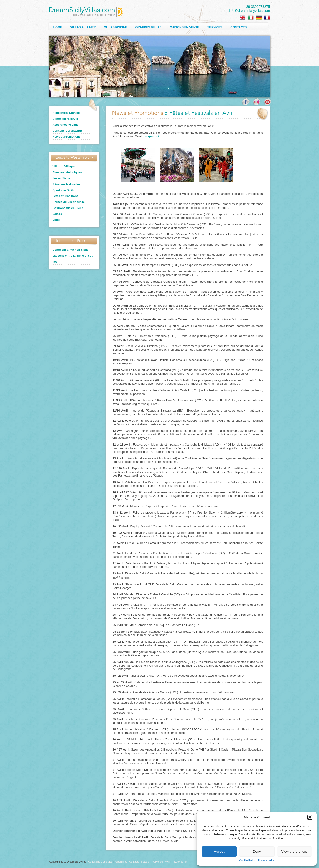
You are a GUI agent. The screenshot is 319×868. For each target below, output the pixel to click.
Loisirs (57, 214)
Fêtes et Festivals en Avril (155, 862)
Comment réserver (65, 119)
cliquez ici (152, 136)
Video (57, 220)
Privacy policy (266, 860)
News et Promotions (67, 137)
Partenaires (121, 862)
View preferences (295, 851)
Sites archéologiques (67, 172)
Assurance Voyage (66, 125)
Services (215, 27)
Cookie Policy (247, 860)
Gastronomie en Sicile (68, 208)
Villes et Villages (64, 166)
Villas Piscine (116, 27)
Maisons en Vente (184, 27)
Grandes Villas (149, 27)
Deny (257, 851)
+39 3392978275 (257, 7)
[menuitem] (242, 18)
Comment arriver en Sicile (71, 250)
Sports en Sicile (64, 190)
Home (58, 27)
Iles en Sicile (61, 178)
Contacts (239, 27)
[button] (310, 817)
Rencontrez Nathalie (67, 113)
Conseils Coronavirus (68, 131)
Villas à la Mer (83, 27)
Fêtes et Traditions (65, 196)
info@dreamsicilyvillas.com (249, 11)
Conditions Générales (100, 862)
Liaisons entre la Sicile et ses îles (73, 259)
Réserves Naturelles (66, 184)
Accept (219, 851)
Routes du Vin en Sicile (69, 202)
